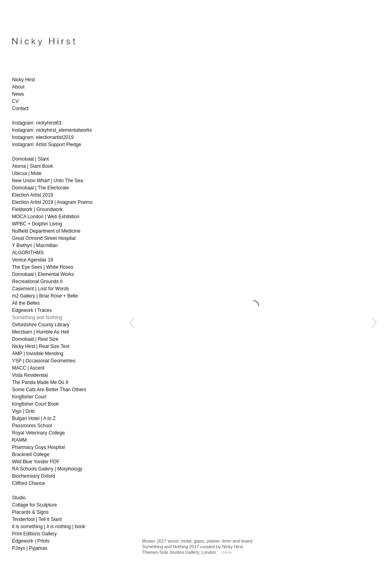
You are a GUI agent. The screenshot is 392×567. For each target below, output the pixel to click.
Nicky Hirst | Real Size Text (41, 346)
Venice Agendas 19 (33, 260)
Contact (20, 109)
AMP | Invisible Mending (38, 354)
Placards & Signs (30, 512)
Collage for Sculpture (34, 505)
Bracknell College (31, 454)
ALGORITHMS (28, 253)
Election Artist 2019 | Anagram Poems (52, 202)
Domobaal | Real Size (35, 339)
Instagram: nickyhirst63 (37, 123)
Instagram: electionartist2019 (43, 137)
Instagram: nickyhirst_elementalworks (52, 130)
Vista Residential (30, 375)
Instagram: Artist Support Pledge (47, 145)
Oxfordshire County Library (41, 325)
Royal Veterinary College (38, 433)
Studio (19, 498)
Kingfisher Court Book (35, 404)
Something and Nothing (37, 318)
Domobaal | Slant (30, 159)
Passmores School (32, 426)
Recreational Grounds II (37, 281)
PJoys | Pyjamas (30, 548)
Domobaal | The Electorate (40, 188)
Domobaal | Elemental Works (43, 274)
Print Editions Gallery (34, 534)
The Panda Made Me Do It (40, 382)
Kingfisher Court (29, 397)
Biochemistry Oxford (34, 476)
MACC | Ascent (28, 368)
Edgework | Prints (31, 541)
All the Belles (26, 303)
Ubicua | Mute (27, 173)
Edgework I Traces (32, 310)
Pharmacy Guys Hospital (38, 447)
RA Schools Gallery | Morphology (47, 469)
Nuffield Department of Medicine (46, 231)
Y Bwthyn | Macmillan (35, 245)
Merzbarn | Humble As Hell (41, 332)
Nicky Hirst (23, 80)
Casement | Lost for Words (40, 289)
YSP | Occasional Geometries (44, 361)
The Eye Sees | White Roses (43, 267)
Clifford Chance (29, 483)
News (18, 94)
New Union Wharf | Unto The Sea (48, 181)
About (18, 87)
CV (15, 101)
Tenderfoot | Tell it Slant (37, 519)
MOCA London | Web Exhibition (46, 217)
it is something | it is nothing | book (49, 527)
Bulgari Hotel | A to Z (34, 418)
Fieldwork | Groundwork (37, 209)
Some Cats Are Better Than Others (49, 390)
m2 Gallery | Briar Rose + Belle (45, 296)
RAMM (19, 440)
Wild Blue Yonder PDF (36, 462)
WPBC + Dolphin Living (37, 224)
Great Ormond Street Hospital (44, 238)
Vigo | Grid (23, 411)
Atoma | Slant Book (33, 166)
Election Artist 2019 (33, 195)
